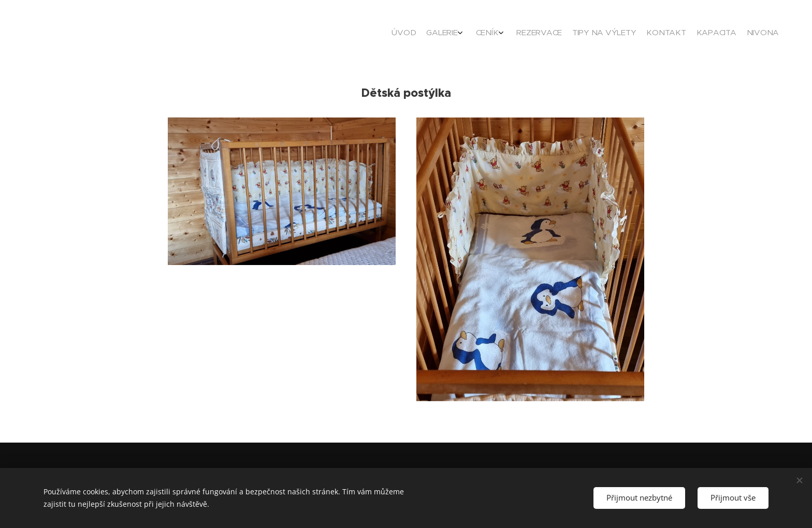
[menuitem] (692, 34)
